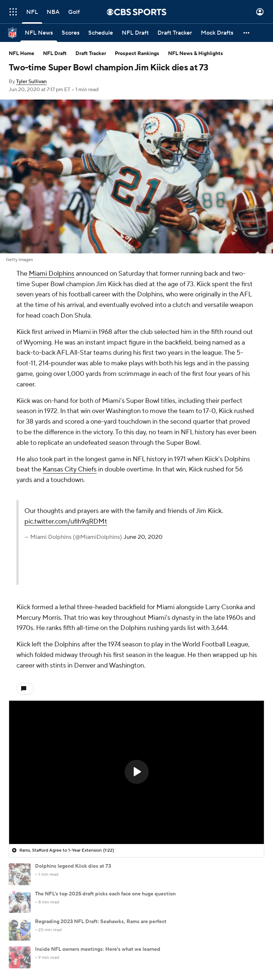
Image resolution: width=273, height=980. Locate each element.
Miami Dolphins (52, 274)
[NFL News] (39, 33)
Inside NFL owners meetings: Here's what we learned (98, 949)
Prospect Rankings (137, 54)
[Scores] (71, 33)
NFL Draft (55, 54)
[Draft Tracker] (175, 33)
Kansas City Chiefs (70, 469)
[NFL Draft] (135, 33)
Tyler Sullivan (31, 82)
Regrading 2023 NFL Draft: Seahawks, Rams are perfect (101, 922)
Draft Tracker (91, 54)
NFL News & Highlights (196, 54)
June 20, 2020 (143, 537)
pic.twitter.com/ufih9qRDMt (66, 522)
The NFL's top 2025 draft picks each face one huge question (105, 894)
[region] (136, 772)
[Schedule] (101, 33)
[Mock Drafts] (217, 33)
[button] (247, 33)
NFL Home (22, 54)
